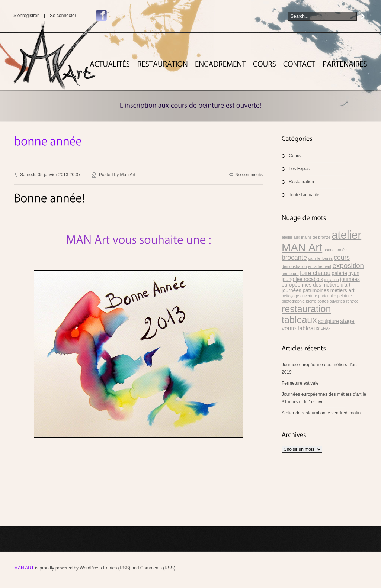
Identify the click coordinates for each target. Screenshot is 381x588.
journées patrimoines (305, 290)
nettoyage (290, 296)
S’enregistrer (26, 16)
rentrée (352, 301)
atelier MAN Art (321, 241)
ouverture (309, 296)
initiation (332, 280)
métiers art (342, 290)
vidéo (326, 329)
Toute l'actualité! (305, 195)
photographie (293, 301)
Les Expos (299, 169)
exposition (348, 266)
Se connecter (63, 16)
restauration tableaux (306, 314)
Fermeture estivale (300, 383)
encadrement (320, 266)
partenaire (327, 296)
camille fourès (320, 258)
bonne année (335, 250)
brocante (294, 258)
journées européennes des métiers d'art (321, 282)
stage (347, 321)
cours (342, 258)
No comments (249, 175)
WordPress (91, 568)
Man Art (127, 175)
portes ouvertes (331, 301)
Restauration (301, 182)
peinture (345, 296)
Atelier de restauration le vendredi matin (321, 413)
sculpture (329, 321)
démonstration (294, 266)
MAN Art (24, 568)
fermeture (290, 274)
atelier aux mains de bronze (306, 237)
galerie (340, 273)
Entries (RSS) (117, 568)
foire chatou (315, 273)
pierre (311, 301)
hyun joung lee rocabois (321, 276)
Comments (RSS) (158, 568)
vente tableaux (301, 328)
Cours (295, 156)
